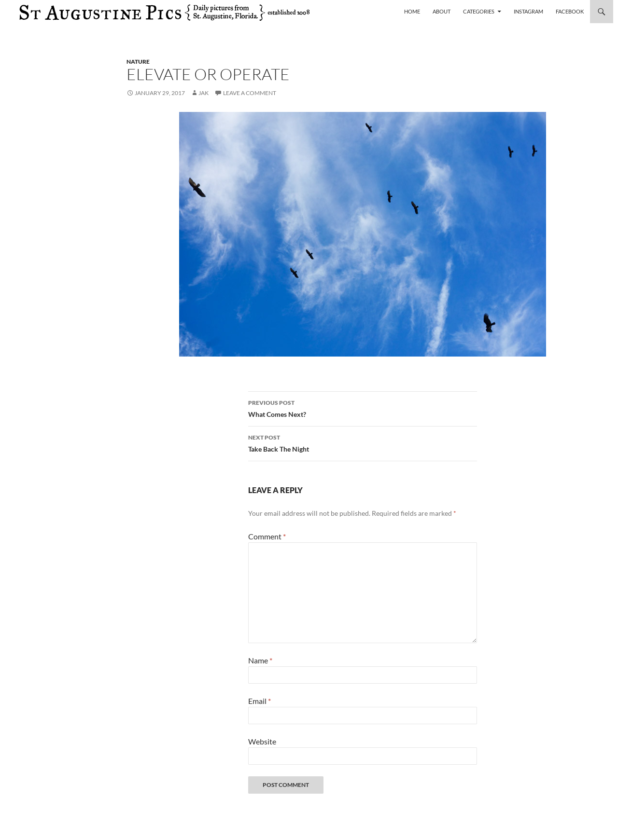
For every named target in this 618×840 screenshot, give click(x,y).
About (442, 11)
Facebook (570, 11)
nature (138, 62)
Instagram (528, 11)
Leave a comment (250, 93)
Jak (204, 93)
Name (260, 660)
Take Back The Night (363, 442)
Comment (267, 536)
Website (262, 741)
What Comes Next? (363, 408)
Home (412, 11)
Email (260, 701)
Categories (479, 11)
